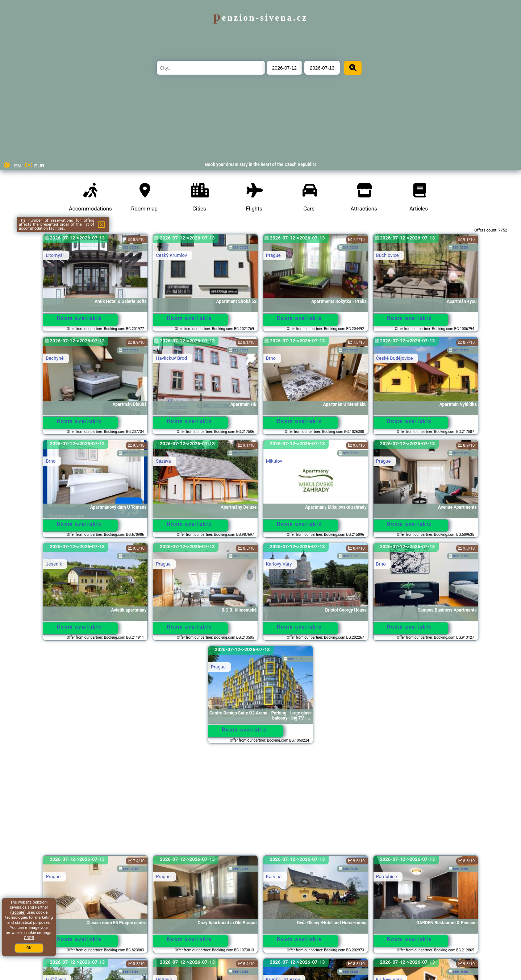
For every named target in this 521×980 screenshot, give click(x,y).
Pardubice (387, 877)
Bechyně (55, 358)
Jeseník (54, 564)
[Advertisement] (260, 803)
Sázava (163, 461)
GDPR (29, 938)
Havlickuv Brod (171, 358)
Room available (79, 318)
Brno (271, 358)
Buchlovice (387, 255)
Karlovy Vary (279, 564)
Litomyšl (55, 255)
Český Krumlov (171, 255)
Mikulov (274, 461)
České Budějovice (395, 358)
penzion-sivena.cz (260, 18)
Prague (273, 255)
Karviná (274, 877)
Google (18, 912)
